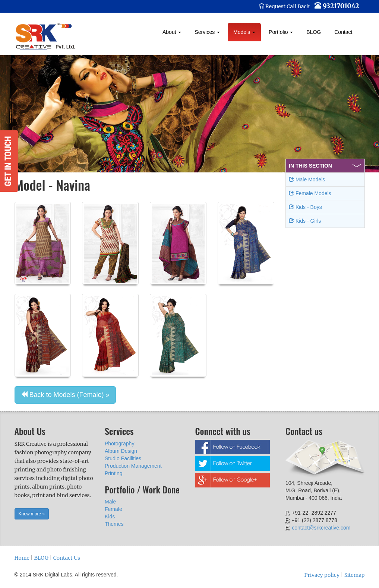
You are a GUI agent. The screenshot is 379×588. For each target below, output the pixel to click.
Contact (343, 32)
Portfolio (281, 32)
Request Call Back (288, 6)
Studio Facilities (123, 458)
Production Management (133, 466)
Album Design (121, 451)
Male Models (307, 179)
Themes (114, 524)
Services (207, 32)
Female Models (310, 193)
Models (244, 32)
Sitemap (355, 575)
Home (22, 558)
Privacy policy (322, 575)
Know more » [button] (32, 514)
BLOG (314, 32)
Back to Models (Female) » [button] (65, 395)
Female (113, 509)
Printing (113, 473)
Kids (110, 517)
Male (110, 502)
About (172, 32)
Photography (119, 444)
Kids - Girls (305, 221)
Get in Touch (9, 161)
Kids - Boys (305, 207)
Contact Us (67, 558)
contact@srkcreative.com (321, 528)
